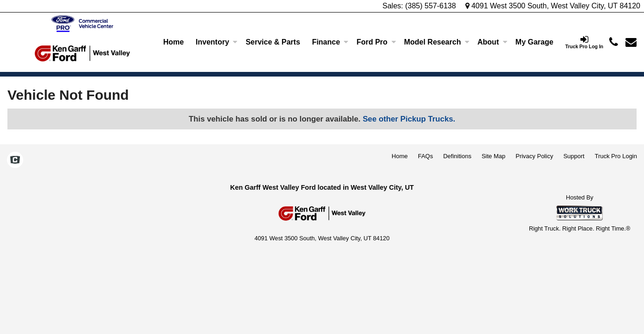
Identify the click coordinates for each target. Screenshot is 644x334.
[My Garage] (534, 42)
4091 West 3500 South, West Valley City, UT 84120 (553, 6)
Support (574, 156)
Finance (330, 42)
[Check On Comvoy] (15, 161)
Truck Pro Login (616, 156)
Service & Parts (273, 42)
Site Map (493, 156)
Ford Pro (376, 42)
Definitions (457, 156)
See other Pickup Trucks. (409, 119)
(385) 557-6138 (430, 6)
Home (174, 42)
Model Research (437, 42)
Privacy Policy (534, 156)
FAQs (426, 156)
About (492, 42)
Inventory (217, 42)
